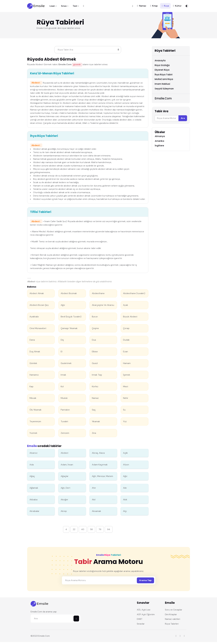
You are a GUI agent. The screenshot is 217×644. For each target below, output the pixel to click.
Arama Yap (145, 582)
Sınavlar (141, 626)
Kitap (154, 7)
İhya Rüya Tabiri (164, 76)
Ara (183, 120)
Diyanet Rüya (162, 72)
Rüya (165, 7)
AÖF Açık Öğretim (146, 616)
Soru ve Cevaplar (174, 612)
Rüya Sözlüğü (162, 67)
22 (74, 531)
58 (91, 531)
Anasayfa (160, 62)
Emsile (41, 638)
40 (83, 531)
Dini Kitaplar (171, 616)
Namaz (142, 7)
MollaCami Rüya (164, 81)
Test (75, 7)
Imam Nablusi (162, 86)
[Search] (88, 52)
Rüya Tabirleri (172, 626)
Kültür (177, 7)
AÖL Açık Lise (144, 612)
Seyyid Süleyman (164, 90)
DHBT (140, 621)
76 (100, 531)
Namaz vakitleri (173, 621)
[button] (133, 7)
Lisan (52, 7)
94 (109, 531)
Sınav (64, 7)
